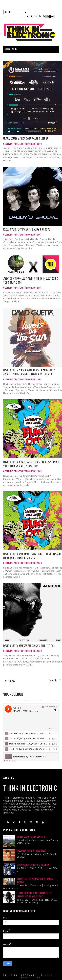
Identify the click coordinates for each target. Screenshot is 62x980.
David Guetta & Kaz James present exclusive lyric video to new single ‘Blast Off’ (31, 464)
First (7, 680)
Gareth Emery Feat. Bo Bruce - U (31, 837)
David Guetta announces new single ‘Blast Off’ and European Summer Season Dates (32, 556)
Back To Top (31, 978)
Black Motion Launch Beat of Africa (33, 865)
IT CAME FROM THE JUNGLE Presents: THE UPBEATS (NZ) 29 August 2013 (34, 895)
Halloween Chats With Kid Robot (32, 851)
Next (12, 680)
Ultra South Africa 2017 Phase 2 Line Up (26, 139)
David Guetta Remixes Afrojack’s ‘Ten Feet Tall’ (29, 646)
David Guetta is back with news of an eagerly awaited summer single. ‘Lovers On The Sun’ (29, 372)
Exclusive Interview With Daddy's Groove (27, 229)
